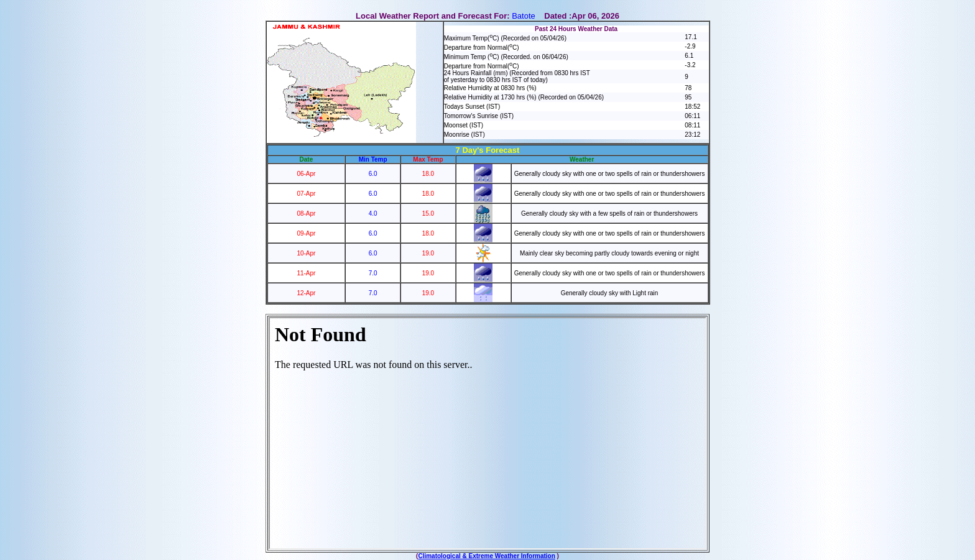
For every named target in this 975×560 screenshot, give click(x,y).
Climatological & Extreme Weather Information (486, 556)
